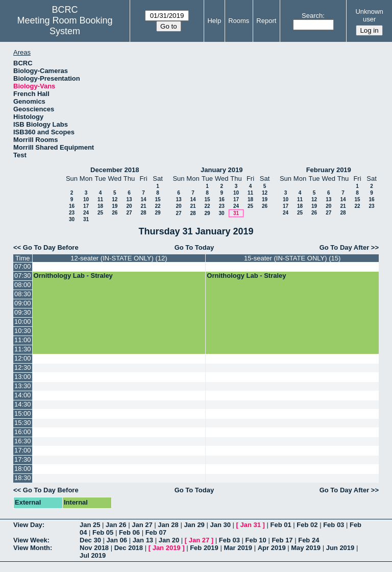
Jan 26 (116, 525)
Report (266, 21)
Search (312, 16)
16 (72, 206)
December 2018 (115, 170)
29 (157, 213)
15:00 (23, 413)
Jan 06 (117, 540)
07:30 (23, 276)
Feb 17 (282, 540)
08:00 (23, 285)
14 (143, 199)
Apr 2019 (272, 548)
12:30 (23, 367)
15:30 (23, 423)
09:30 (23, 312)
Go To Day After (345, 247)
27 (129, 213)
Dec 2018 (129, 548)
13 (129, 199)
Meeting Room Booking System (65, 26)
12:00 (23, 358)
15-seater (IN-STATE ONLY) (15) (292, 258)
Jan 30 (220, 525)
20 (129, 206)
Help (214, 21)
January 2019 (222, 170)
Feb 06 (129, 532)
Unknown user (369, 15)
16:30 (23, 441)
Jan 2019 (167, 548)
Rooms (239, 21)
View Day (28, 525)
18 (100, 206)
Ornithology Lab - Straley (73, 276)
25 (100, 213)
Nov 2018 (94, 548)
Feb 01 (281, 525)
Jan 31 (251, 525)
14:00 (23, 395)
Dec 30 (90, 540)
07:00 (23, 266)
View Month (32, 548)
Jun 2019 (340, 548)
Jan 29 (194, 525)
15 (157, 199)
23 (72, 213)
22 (157, 206)
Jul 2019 (93, 555)
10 (86, 199)
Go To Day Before (51, 247)
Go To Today (194, 247)
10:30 (23, 331)
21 (143, 206)
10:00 (23, 321)
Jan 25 (90, 525)
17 (86, 206)
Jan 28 (168, 525)
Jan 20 (169, 540)
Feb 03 (334, 525)
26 (115, 213)
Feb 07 (156, 532)
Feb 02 (307, 525)
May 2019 (306, 548)
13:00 (23, 377)
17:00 (23, 450)
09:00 (23, 303)
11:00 (23, 340)
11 (100, 199)
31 (86, 219)
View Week (30, 540)
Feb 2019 (204, 548)
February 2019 (329, 170)
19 (115, 206)
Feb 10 (256, 540)
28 (143, 213)
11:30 (23, 349)
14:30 (23, 404)
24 (86, 213)
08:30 (23, 294)
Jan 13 (143, 540)
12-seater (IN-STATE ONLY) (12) (119, 258)
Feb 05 (103, 532)
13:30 (23, 386)
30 (72, 219)
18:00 (23, 469)
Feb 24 (309, 540)
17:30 (23, 459)
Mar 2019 (238, 548)
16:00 (23, 432)
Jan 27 (142, 525)
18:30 (23, 478)
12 (115, 199)
